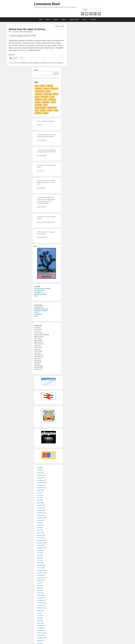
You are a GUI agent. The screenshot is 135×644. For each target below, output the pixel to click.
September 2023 (42, 548)
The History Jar (38, 292)
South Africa (39, 88)
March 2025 (41, 503)
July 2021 (40, 613)
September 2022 (42, 578)
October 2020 (41, 635)
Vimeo (91, 14)
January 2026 (41, 478)
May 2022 (40, 588)
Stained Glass (45, 97)
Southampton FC (39, 307)
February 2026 (41, 475)
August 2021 (41, 610)
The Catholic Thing (39, 290)
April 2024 (40, 530)
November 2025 (42, 483)
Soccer (52, 97)
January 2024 (41, 538)
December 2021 (42, 600)
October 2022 (41, 575)
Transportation (46, 102)
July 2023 (40, 553)
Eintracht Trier (38, 314)
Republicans (37, 63)
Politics (31, 63)
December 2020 (42, 630)
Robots (48, 91)
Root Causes (52, 99)
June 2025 (40, 495)
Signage (50, 110)
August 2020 (41, 640)
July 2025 (40, 493)
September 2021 (42, 608)
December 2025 (42, 480)
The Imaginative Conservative (42, 288)
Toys (37, 110)
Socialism (46, 88)
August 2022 (41, 580)
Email (99, 14)
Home (41, 20)
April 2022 (40, 590)
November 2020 (42, 633)
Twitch (37, 97)
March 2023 (41, 563)
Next (63, 26)
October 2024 (41, 515)
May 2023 (40, 558)
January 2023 (41, 568)
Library (85, 20)
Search (36, 70)
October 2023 (41, 545)
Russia (54, 102)
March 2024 (41, 533)
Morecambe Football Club (41, 309)
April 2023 (40, 560)
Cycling (56, 20)
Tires (37, 86)
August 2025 (41, 490)
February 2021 (41, 625)
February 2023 (41, 565)
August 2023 (41, 550)
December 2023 (42, 540)
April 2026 (40, 470)
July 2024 (40, 523)
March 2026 (41, 473)
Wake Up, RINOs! (17, 36)
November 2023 (42, 543)
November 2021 (42, 603)
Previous (57, 26)
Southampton (39, 94)
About (48, 20)
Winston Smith (28, 32)
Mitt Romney (25, 63)
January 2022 (41, 598)
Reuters (43, 86)
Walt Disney (38, 99)
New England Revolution (41, 311)
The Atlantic (38, 113)
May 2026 (40, 468)
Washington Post (52, 107)
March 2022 (41, 593)
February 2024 (41, 535)
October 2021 (41, 605)
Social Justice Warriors (41, 107)
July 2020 (40, 643)
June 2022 (40, 585)
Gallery (64, 20)
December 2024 (42, 510)
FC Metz (37, 313)
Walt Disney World (40, 91)
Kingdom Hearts (74, 20)
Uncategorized (54, 88)
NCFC (36, 316)
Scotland (46, 113)
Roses (56, 110)
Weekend (38, 102)
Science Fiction (48, 94)
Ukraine (56, 94)
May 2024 (40, 528)
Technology (50, 86)
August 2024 (41, 520)
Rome (46, 105)
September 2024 (42, 518)
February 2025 (41, 505)
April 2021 (40, 620)
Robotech (43, 110)
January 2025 (41, 508)
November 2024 (42, 513)
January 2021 (41, 628)
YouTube (87, 14)
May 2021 (40, 618)
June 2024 (40, 525)
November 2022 (42, 573)
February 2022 (41, 595)
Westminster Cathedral (40, 294)
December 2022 (42, 570)
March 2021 (41, 623)
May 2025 (40, 498)
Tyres (45, 99)
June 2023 (40, 555)
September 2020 (42, 638)
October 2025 (41, 485)
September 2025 (42, 488)
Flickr (95, 14)
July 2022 (40, 583)
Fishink (36, 296)
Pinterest (83, 14)
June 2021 (40, 615)
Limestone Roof (47, 4)
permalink (60, 63)
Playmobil (93, 20)
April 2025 (40, 500)
